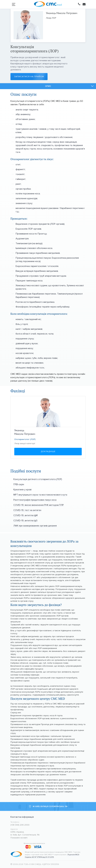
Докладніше (48, 451)
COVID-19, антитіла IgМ (25, 515)
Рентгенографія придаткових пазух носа (35, 500)
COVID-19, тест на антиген (27, 510)
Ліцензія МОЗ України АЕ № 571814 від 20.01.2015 (52, 856)
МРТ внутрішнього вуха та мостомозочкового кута (40, 495)
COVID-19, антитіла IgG (25, 520)
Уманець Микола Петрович (62, 13)
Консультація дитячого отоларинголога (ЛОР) (38, 479)
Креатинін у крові (22, 489)
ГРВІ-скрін (19, 484)
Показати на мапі (19, 838)
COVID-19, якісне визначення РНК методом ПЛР (39, 505)
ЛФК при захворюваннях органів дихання (35, 526)
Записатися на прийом (27, 77)
